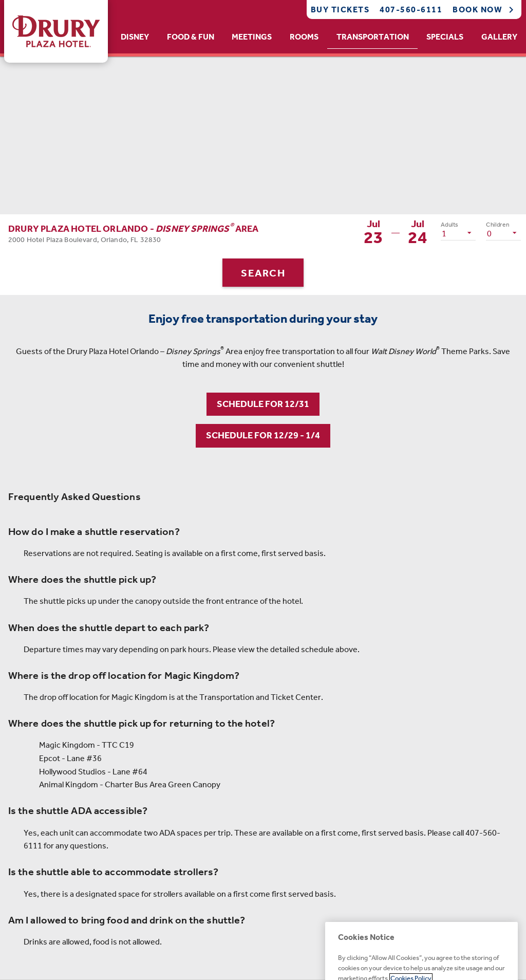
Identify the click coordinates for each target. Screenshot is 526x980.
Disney (135, 37)
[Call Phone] (408, 10)
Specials (445, 37)
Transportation (373, 37)
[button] (134, 232)
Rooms (304, 37)
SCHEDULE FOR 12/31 (263, 404)
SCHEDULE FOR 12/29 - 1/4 (263, 435)
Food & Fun (191, 37)
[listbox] (458, 233)
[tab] (135, 37)
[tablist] (319, 37)
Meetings (252, 37)
